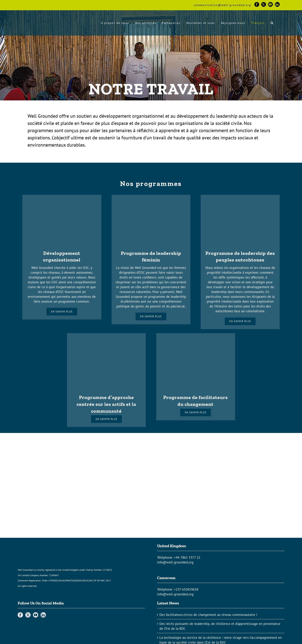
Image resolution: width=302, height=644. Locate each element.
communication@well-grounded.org (222, 5)
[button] (272, 23)
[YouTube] (36, 615)
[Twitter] (28, 615)
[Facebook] (20, 615)
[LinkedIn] (43, 615)
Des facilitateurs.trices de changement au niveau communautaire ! (208, 615)
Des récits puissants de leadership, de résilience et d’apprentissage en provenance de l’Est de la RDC (220, 626)
